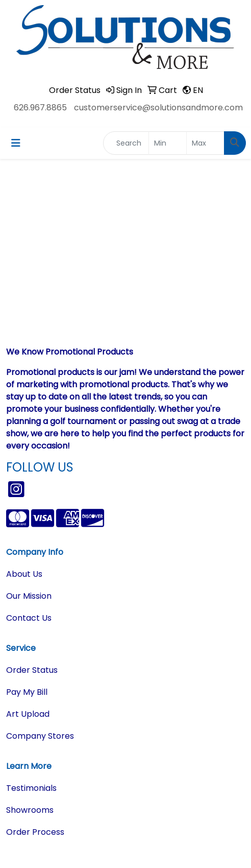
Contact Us (29, 618)
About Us (24, 574)
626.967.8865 (40, 108)
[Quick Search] (126, 143)
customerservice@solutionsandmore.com (158, 108)
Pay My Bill (27, 692)
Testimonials (31, 788)
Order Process (35, 832)
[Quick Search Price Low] (168, 143)
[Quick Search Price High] (205, 143)
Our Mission (29, 596)
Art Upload (28, 714)
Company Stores (40, 736)
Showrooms (30, 810)
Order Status (32, 670)
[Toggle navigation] (16, 143)
